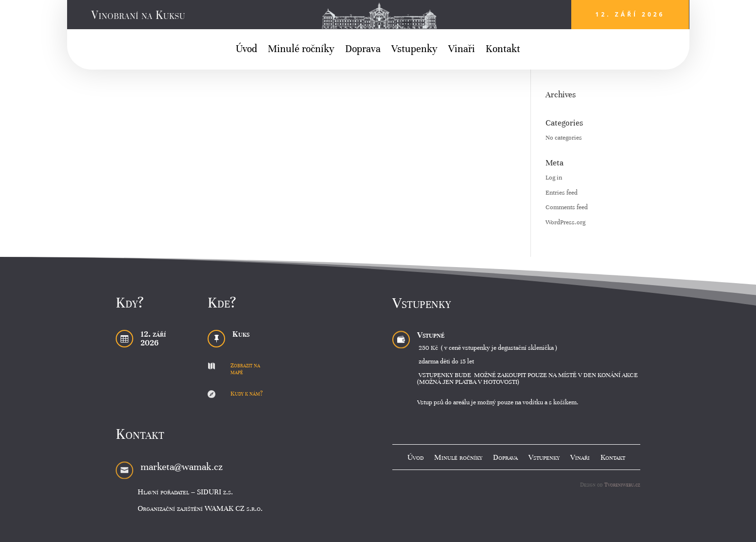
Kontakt (503, 50)
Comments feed (567, 207)
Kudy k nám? (247, 394)
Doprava (363, 50)
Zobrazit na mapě (245, 369)
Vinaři (462, 50)
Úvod (246, 50)
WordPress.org (565, 222)
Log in (554, 178)
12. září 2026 (630, 14)
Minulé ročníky (301, 50)
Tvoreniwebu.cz (622, 485)
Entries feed (562, 193)
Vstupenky (414, 50)
